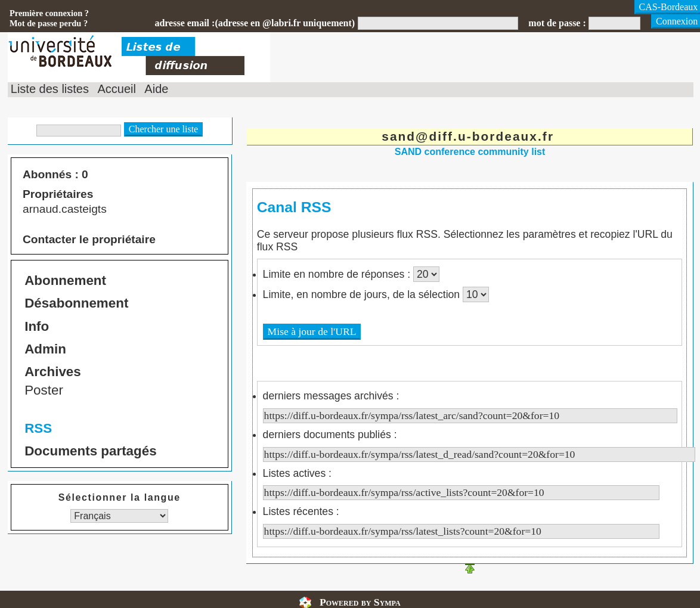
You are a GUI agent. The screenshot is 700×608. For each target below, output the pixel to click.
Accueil (116, 89)
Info (37, 326)
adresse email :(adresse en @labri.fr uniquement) (255, 23)
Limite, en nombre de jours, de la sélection (363, 294)
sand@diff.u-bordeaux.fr (468, 136)
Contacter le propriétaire (89, 239)
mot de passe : (557, 23)
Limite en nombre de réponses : (338, 274)
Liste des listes (50, 89)
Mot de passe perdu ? (49, 23)
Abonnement (65, 280)
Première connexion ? (49, 13)
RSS (38, 428)
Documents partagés (90, 451)
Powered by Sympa (360, 602)
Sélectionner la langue (120, 497)
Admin (45, 349)
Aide (156, 89)
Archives (53, 372)
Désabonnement (76, 303)
